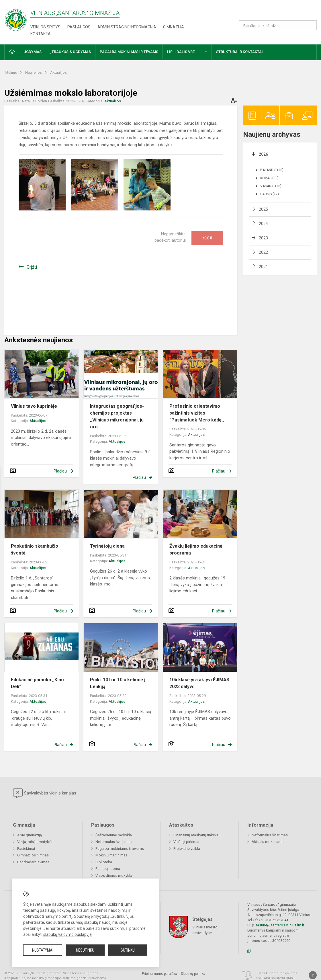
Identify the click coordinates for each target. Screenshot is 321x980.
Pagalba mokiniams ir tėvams (120, 849)
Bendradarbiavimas (33, 862)
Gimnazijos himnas (33, 855)
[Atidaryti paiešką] (310, 25)
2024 (263, 224)
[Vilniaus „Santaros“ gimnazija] (16, 18)
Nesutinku (85, 950)
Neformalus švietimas (113, 842)
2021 (263, 267)
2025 (263, 209)
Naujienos (34, 72)
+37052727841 (276, 920)
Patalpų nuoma (108, 869)
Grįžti (32, 267)
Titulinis (11, 72)
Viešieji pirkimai (186, 842)
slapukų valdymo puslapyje (67, 934)
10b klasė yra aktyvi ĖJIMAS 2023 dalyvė (199, 683)
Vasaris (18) (271, 186)
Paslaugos (79, 27)
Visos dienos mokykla (114, 875)
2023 (263, 238)
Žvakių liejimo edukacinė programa (196, 549)
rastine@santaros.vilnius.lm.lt (280, 925)
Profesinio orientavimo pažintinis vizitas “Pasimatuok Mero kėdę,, (197, 413)
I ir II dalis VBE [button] (181, 52)
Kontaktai (41, 34)
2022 (263, 252)
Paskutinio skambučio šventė (35, 549)
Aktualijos (58, 72)
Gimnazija (174, 27)
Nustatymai (43, 950)
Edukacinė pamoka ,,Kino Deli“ (37, 683)
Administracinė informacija (127, 27)
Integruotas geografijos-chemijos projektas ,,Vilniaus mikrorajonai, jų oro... (117, 416)
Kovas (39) (269, 178)
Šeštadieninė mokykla (114, 835)
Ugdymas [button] (33, 52)
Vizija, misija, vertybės (35, 842)
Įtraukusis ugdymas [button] (71, 52)
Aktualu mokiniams (268, 842)
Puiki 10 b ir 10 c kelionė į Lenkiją (118, 683)
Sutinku (128, 950)
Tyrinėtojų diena (107, 546)
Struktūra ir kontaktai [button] (239, 52)
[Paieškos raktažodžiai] (278, 25)
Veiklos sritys (45, 27)
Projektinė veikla (187, 849)
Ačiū (207, 238)
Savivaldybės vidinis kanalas (45, 793)
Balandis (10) (272, 170)
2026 (263, 154)
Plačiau (60, 471)
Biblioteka (104, 862)
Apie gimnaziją (30, 835)
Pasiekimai (26, 849)
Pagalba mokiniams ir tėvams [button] (129, 52)
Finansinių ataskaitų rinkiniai (196, 835)
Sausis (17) (270, 194)
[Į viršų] (313, 975)
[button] (278, 12)
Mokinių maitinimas (111, 855)
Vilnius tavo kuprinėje (34, 406)
